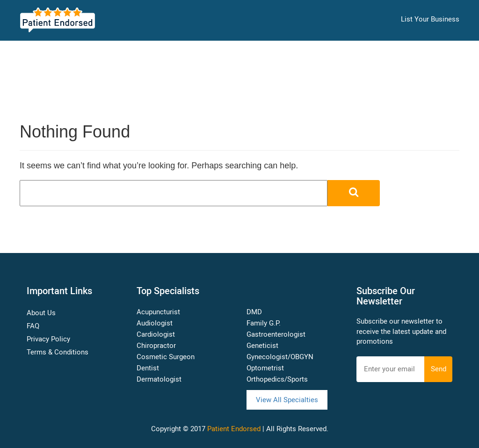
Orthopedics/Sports (277, 379)
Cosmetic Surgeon (166, 357)
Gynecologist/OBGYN (280, 357)
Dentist (148, 368)
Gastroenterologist (276, 334)
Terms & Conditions (58, 352)
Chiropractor (156, 346)
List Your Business (430, 19)
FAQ (33, 326)
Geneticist (262, 346)
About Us (41, 313)
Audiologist (155, 323)
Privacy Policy (48, 339)
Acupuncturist (158, 312)
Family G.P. (264, 323)
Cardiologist (156, 334)
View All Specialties (287, 400)
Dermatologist (159, 379)
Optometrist (265, 368)
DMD (254, 312)
